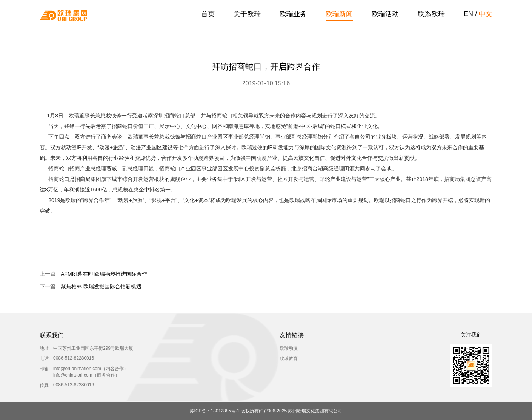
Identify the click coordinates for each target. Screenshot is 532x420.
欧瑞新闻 (339, 14)
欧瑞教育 (289, 358)
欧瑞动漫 (289, 348)
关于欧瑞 (247, 14)
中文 (486, 14)
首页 (208, 14)
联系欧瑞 (431, 14)
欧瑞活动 (385, 14)
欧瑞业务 (293, 14)
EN (468, 14)
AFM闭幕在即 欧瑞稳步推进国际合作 (104, 274)
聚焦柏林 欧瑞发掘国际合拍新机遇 (101, 286)
